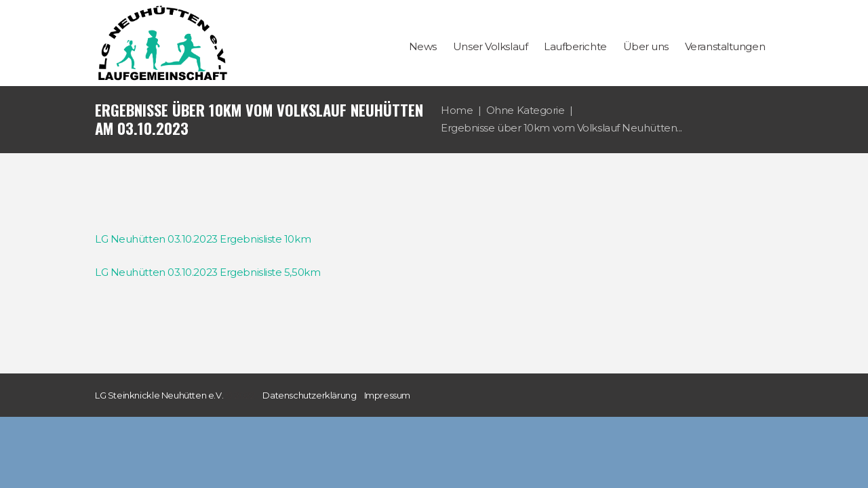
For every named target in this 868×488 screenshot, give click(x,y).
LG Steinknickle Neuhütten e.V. (159, 395)
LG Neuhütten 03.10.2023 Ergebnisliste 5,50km (208, 272)
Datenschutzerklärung (309, 395)
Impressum (388, 395)
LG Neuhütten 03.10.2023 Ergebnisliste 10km (203, 239)
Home (457, 110)
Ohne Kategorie (526, 110)
